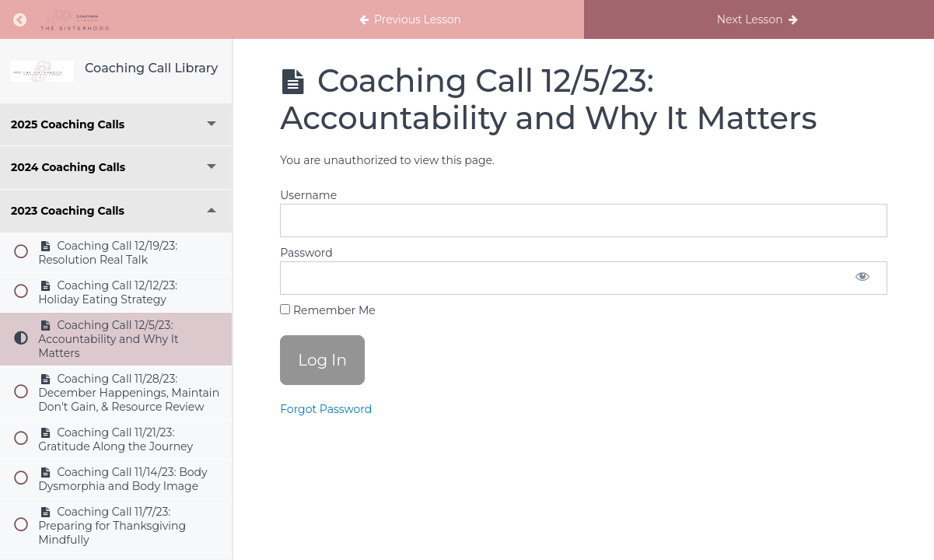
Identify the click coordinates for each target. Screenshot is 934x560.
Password (306, 253)
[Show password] (862, 278)
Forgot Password (326, 409)
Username (308, 195)
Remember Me (327, 310)
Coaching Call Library (151, 68)
